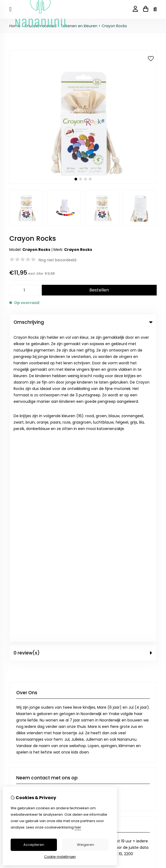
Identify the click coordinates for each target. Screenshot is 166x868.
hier (78, 827)
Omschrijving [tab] (83, 322)
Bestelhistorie (22, 702)
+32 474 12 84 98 (60, 489)
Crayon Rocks (114, 26)
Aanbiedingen (101, 641)
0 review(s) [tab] (83, 341)
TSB (154, 735)
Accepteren (34, 845)
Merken (95, 632)
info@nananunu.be (40, 481)
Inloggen (17, 693)
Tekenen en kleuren (79, 26)
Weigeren (86, 845)
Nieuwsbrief (20, 720)
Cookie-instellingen (60, 857)
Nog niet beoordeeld (57, 260)
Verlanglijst (19, 711)
